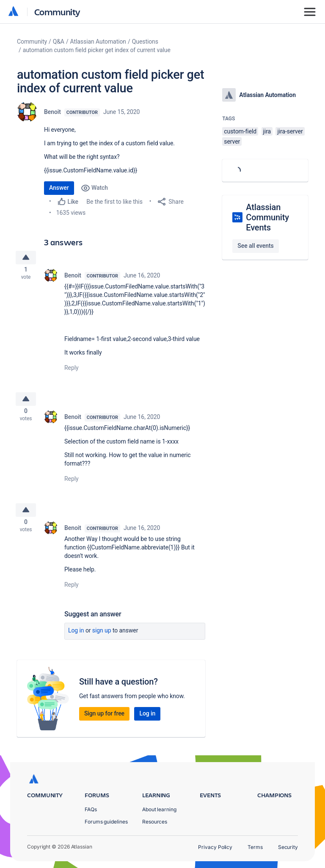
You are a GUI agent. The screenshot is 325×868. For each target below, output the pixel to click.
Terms (255, 847)
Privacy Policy (215, 847)
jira (267, 131)
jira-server (290, 131)
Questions (145, 42)
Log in (76, 638)
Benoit (52, 112)
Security (288, 847)
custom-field (240, 131)
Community (57, 12)
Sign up (102, 638)
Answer (59, 188)
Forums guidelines (106, 822)
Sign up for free (104, 721)
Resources (155, 822)
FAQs (91, 809)
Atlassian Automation (98, 42)
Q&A (59, 42)
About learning (159, 809)
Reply (72, 370)
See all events (255, 246)
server (232, 141)
